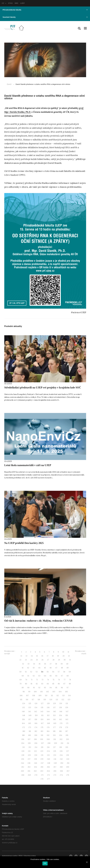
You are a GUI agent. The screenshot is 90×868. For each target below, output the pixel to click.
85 (53, 684)
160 (48, 719)
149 (30, 715)
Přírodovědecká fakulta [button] (45, 10)
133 (30, 708)
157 (30, 719)
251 (68, 763)
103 (54, 692)
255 (42, 767)
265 (55, 771)
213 (30, 747)
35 (40, 664)
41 (23, 668)
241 (55, 759)
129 (54, 703)
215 (42, 747)
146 (61, 712)
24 (31, 660)
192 (48, 735)
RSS (21, 856)
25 (37, 660)
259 (68, 767)
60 (23, 676)
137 (54, 708)
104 (60, 692)
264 (48, 771)
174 (36, 727)
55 (48, 672)
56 (53, 672)
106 (21, 696)
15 (37, 656)
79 (20, 684)
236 (23, 759)
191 (42, 735)
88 (70, 684)
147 (67, 712)
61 (28, 676)
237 (29, 759)
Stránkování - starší (81, 652)
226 (61, 751)
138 (61, 708)
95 (56, 688)
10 (63, 652)
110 (46, 696)
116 (27, 700)
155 (67, 715)
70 (26, 680)
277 (48, 779)
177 (54, 727)
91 (34, 688)
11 (68, 652)
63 (39, 676)
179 (67, 727)
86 (59, 684)
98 (24, 692)
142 (36, 712)
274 (61, 775)
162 (61, 719)
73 (42, 680)
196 (23, 739)
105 (66, 692)
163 (67, 719)
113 (64, 696)
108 (34, 696)
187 (67, 731)
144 (48, 712)
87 (64, 684)
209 (55, 743)
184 (48, 731)
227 (68, 751)
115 (21, 700)
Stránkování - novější (10, 652)
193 (54, 735)
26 (42, 660)
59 (70, 672)
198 (35, 739)
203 (67, 739)
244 (22, 763)
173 (30, 727)
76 (59, 680)
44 (39, 668)
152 (48, 715)
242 (61, 759)
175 (42, 727)
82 (37, 684)
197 (29, 739)
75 (53, 680)
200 (48, 739)
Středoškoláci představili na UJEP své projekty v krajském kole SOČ (43, 387)
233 (55, 755)
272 (48, 775)
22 (20, 660)
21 (69, 656)
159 (42, 719)
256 (48, 767)
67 (62, 676)
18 (53, 656)
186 (60, 731)
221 (29, 751)
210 (62, 743)
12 (21, 656)
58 (64, 672)
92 (39, 688)
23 (26, 660)
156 (24, 719)
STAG (10, 3)
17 (48, 656)
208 (49, 743)
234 (61, 755)
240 (48, 759)
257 (55, 767)
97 (68, 688)
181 (30, 731)
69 (21, 680)
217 (54, 747)
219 (67, 747)
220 (23, 751)
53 (37, 672)
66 (56, 676)
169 (55, 723)
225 (55, 751)
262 (35, 771)
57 (59, 672)
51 (26, 672)
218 (61, 747)
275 (68, 775)
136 (48, 708)
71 (32, 680)
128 (48, 703)
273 (55, 775)
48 (62, 668)
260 (22, 771)
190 (36, 735)
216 (48, 747)
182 (36, 731)
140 (23, 712)
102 (48, 692)
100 (35, 692)
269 (29, 775)
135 (42, 708)
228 (23, 755)
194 (61, 735)
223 (42, 751)
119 (45, 700)
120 (51, 700)
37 (51, 664)
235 (68, 755)
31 (70, 660)
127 (42, 703)
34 (34, 664)
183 (42, 731)
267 (68, 771)
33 (28, 664)
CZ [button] (4, 3)
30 (65, 660)
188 (23, 735)
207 (42, 743)
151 (42, 715)
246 (36, 763)
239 (42, 759)
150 (36, 715)
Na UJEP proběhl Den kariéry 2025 (24, 543)
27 (48, 660)
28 (53, 660)
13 (27, 656)
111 (52, 696)
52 (31, 672)
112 (58, 696)
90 (28, 688)
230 (36, 755)
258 (61, 767)
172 (24, 727)
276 (42, 779)
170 (61, 723)
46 (51, 668)
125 (30, 703)
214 (36, 747)
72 (37, 680)
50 (20, 672)
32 (23, 664)
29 (59, 660)
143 (42, 712)
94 (51, 688)
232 (48, 755)
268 (23, 775)
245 (29, 763)
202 (61, 739)
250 (62, 763)
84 (48, 684)
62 (34, 676)
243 (68, 759)
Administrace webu (10, 856)
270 (36, 775)
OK (45, 863)
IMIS (16, 3)
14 (32, 656)
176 (48, 727)
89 (23, 688)
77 (65, 680)
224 (48, 751)
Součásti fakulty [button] (45, 17)
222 (35, 751)
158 (36, 719)
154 (61, 715)
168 (49, 723)
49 (67, 668)
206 (36, 743)
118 (39, 700)
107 (27, 696)
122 (63, 700)
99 (29, 692)
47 (56, 668)
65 (51, 676)
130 (61, 703)
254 (36, 767)
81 (31, 684)
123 (69, 700)
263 (42, 771)
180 (24, 731)
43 (34, 668)
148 (24, 715)
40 (67, 664)
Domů (9, 84)
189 (30, 735)
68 (68, 676)
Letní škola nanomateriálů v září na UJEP (28, 465)
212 (24, 747)
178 (61, 727)
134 (36, 708)
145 (54, 712)
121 (57, 700)
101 (41, 692)
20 (64, 656)
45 (45, 668)
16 (42, 656)
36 (45, 664)
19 (58, 656)
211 (68, 743)
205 (29, 743)
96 (62, 688)
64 (45, 676)
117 (33, 700)
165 (30, 723)
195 (67, 735)
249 (55, 763)
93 (45, 688)
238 (35, 759)
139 (67, 708)
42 (28, 668)
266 (61, 771)
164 (23, 723)
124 (24, 703)
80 (26, 684)
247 (42, 763)
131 (67, 703)
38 (56, 664)
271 (42, 775)
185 (54, 731)
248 (49, 763)
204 (23, 743)
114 (69, 696)
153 (54, 715)
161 (54, 719)
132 (24, 708)
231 (42, 755)
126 (36, 703)
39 (62, 664)
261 (29, 771)
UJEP (22, 3)
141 (30, 712)
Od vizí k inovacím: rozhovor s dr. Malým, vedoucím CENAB (38, 621)
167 (42, 723)
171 (67, 723)
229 (29, 755)
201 (55, 739)
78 (70, 680)
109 (40, 696)
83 (42, 684)
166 (36, 723)
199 (42, 739)
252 (23, 767)
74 (48, 680)
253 (29, 767)
